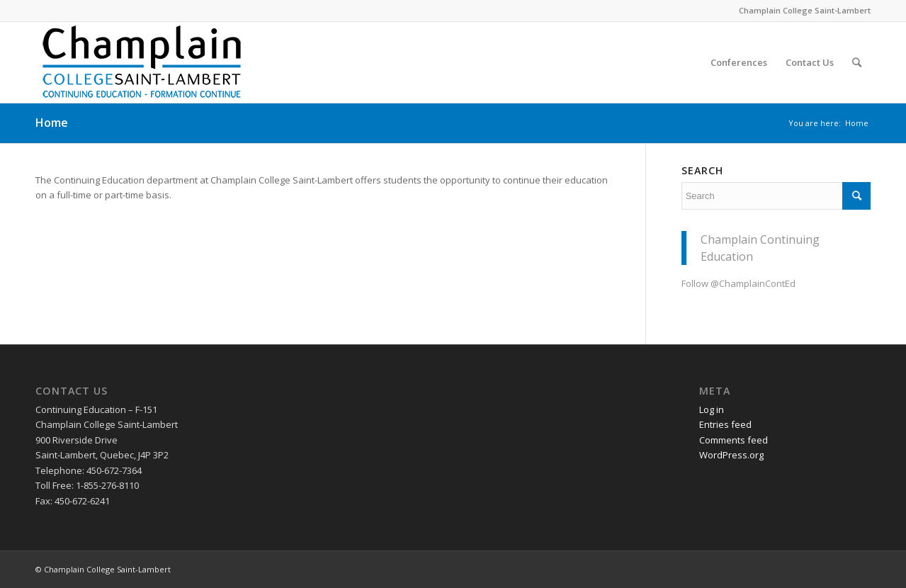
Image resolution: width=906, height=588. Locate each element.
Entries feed (725, 424)
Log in (712, 409)
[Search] (857, 62)
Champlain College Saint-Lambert (805, 10)
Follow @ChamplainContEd (738, 283)
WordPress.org (731, 455)
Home (52, 123)
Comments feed (734, 440)
